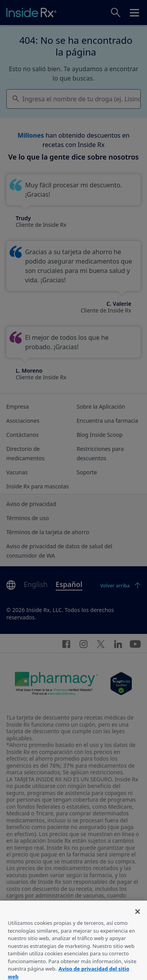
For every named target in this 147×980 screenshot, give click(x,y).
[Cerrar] (138, 915)
